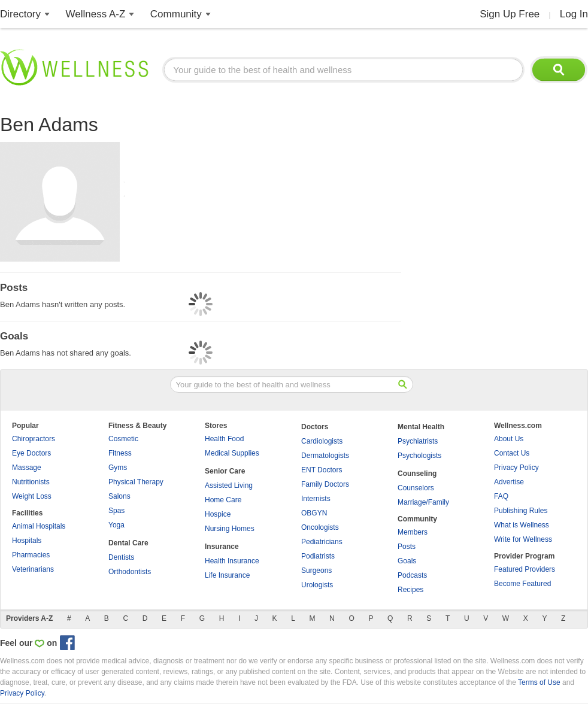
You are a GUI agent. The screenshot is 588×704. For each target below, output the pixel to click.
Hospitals (27, 541)
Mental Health (421, 427)
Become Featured (522, 584)
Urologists (317, 585)
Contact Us (512, 453)
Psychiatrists (418, 441)
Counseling (417, 474)
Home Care (223, 500)
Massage (27, 468)
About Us (509, 439)
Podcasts (412, 575)
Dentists (121, 557)
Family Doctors (325, 484)
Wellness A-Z (96, 14)
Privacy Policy (516, 468)
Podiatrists (318, 556)
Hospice (218, 514)
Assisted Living (229, 485)
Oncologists (320, 527)
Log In (574, 14)
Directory (20, 14)
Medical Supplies (232, 453)
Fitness (120, 453)
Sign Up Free (510, 14)
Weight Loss (32, 496)
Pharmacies (31, 555)
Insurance (222, 547)
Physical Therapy (136, 482)
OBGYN (314, 513)
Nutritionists (31, 482)
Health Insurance (232, 561)
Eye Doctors (31, 453)
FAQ (501, 496)
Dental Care (128, 543)
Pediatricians (322, 542)
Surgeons (316, 571)
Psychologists (419, 456)
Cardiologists (322, 441)
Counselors (416, 488)
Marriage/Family (423, 502)
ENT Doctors (322, 470)
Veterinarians (33, 569)
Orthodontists (130, 572)
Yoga (116, 525)
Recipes (410, 590)
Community (176, 14)
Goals (407, 561)
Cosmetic (123, 439)
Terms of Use (539, 682)
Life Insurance (227, 575)
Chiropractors (34, 439)
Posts (407, 547)
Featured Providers (525, 569)
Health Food (224, 439)
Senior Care (225, 471)
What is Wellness (522, 525)
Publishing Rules (521, 511)
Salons (119, 496)
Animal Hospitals (39, 526)
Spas (116, 511)
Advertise (509, 482)
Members (413, 532)
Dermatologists (325, 456)
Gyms (118, 468)
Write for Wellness (523, 539)
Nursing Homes (230, 529)
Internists (316, 499)
